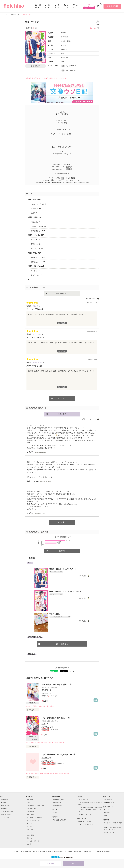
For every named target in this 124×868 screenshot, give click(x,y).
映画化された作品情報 (59, 820)
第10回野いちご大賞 (85, 814)
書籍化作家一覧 (57, 806)
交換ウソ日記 (54, 614)
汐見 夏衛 (45, 690)
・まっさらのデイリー (37, 275)
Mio (28, 513)
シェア (72, 671)
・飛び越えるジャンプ (37, 262)
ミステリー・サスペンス (34, 820)
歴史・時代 (30, 829)
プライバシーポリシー (74, 852)
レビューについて (90, 299)
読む (74, 864)
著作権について (89, 852)
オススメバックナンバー (86, 824)
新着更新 (4, 809)
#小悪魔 (61, 743)
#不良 (28, 773)
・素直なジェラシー (36, 244)
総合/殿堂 (30, 800)
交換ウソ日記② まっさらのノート (63, 569)
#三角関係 (34, 706)
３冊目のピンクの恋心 (36, 235)
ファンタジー (31, 826)
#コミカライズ (61, 78)
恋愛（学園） (31, 812)
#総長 (33, 773)
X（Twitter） (108, 810)
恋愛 (28, 803)
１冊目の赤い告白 (34, 200)
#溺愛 (56, 743)
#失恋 (28, 706)
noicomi (55, 813)
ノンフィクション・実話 (34, 817)
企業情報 (107, 852)
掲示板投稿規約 (59, 852)
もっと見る (62, 398)
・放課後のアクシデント (38, 226)
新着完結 (4, 803)
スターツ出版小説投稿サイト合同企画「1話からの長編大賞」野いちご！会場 (90, 810)
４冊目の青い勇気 (34, 253)
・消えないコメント (36, 248)
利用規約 (17, 852)
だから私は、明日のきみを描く (55, 685)
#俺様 (39, 743)
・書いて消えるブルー (37, 257)
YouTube (107, 813)
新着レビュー (5, 806)
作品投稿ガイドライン (30, 852)
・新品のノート (35, 213)
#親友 (52, 706)
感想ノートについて (89, 419)
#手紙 (36, 78)
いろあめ (37, 334)
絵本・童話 (30, 835)
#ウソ (41, 78)
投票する (62, 551)
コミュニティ (5, 817)
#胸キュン (44, 743)
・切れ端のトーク (35, 209)
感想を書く (62, 414)
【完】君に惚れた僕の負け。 (54, 718)
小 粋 (43, 724)
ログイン (101, 6)
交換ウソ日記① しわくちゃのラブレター (65, 592)
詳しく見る (83, 576)
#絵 (44, 706)
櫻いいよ (93, 28)
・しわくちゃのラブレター (39, 204)
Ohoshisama (38, 363)
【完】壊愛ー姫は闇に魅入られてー (57, 755)
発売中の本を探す (58, 800)
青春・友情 (30, 815)
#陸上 (48, 706)
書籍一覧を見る (62, 644)
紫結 (35, 306)
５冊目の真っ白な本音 (36, 266)
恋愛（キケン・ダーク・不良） (36, 806)
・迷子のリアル (35, 240)
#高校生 (52, 78)
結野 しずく (31, 481)
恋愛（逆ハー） (32, 809)
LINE (106, 816)
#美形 (37, 773)
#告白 (46, 78)
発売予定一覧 (57, 803)
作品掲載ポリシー (46, 852)
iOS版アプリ (108, 800)
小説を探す (4, 800)
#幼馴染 (33, 743)
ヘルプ (99, 852)
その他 (29, 844)
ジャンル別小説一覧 (7, 812)
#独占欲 (51, 743)
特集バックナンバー (85, 821)
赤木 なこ (45, 758)
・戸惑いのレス (35, 222)
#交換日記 (30, 78)
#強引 (57, 773)
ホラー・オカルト (32, 823)
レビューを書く (62, 294)
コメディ (30, 832)
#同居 (28, 743)
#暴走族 (47, 773)
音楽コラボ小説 (6, 815)
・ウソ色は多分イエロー (38, 231)
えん (29, 452)
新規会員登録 (112, 6)
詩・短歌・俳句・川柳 (34, 841)
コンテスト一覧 (83, 800)
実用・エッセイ (32, 838)
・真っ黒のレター (35, 271)
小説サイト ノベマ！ (111, 833)
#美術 (40, 706)
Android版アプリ (109, 803)
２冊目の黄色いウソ (35, 217)
